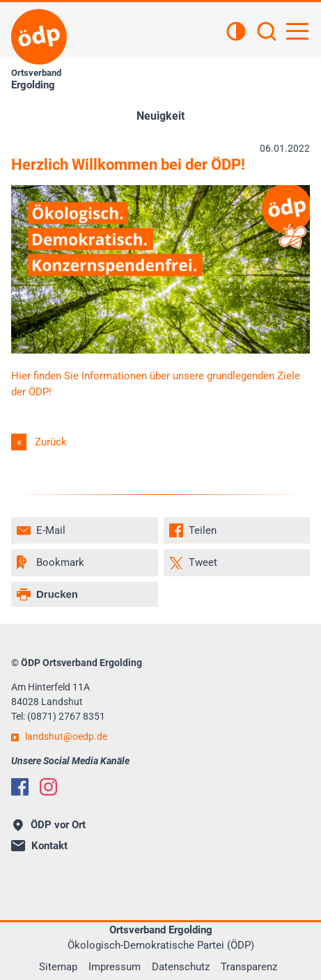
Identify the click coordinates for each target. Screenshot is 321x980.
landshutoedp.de (66, 736)
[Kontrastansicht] (236, 33)
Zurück (51, 442)
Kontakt (39, 846)
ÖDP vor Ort (49, 825)
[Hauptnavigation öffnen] (297, 31)
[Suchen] (267, 33)
